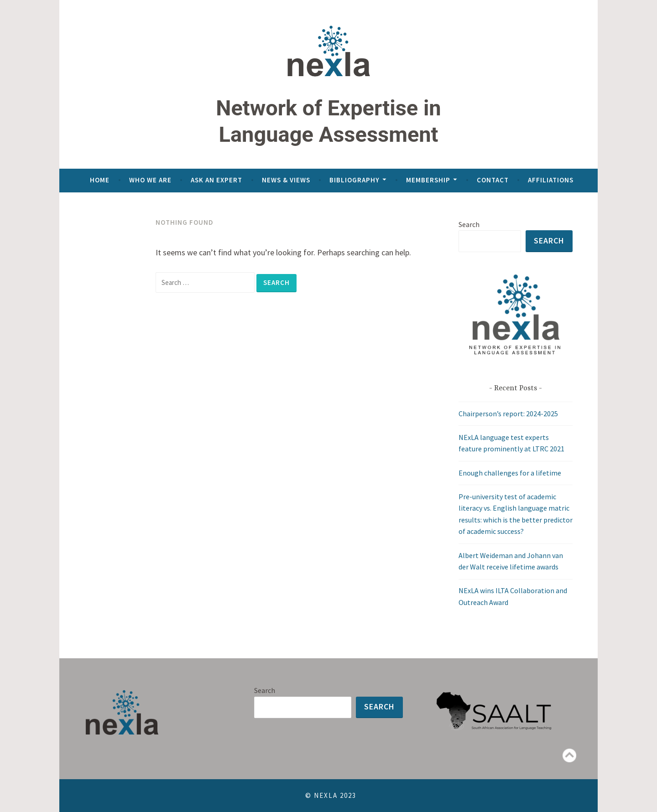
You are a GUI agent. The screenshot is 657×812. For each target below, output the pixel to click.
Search (469, 224)
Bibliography (355, 180)
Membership (428, 180)
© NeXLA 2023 (330, 795)
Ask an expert (216, 180)
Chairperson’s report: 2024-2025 (508, 414)
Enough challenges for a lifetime (510, 473)
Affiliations (551, 180)
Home (100, 180)
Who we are (150, 180)
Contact (493, 180)
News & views (286, 180)
